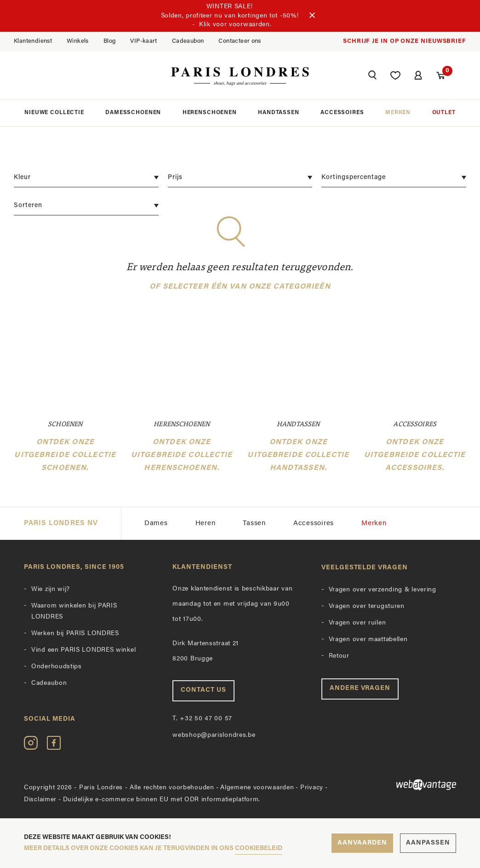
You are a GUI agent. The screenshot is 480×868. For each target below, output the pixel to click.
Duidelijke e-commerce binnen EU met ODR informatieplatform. (162, 800)
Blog (110, 41)
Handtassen (278, 113)
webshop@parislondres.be (214, 735)
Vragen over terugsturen (367, 606)
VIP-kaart (144, 41)
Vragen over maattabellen (368, 639)
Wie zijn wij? (51, 589)
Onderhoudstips (57, 667)
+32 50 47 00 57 (202, 719)
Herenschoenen (210, 113)
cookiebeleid (259, 848)
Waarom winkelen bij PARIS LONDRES (74, 611)
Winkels (78, 41)
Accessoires (342, 113)
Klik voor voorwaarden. (235, 25)
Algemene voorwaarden (257, 788)
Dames (156, 524)
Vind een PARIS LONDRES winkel (83, 650)
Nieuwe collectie (54, 113)
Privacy (312, 788)
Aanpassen (428, 843)
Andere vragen (360, 688)
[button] (372, 76)
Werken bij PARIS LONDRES (75, 634)
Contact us (203, 690)
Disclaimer (40, 800)
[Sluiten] (312, 16)
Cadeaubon (188, 41)
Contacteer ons (240, 41)
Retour (339, 656)
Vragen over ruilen (357, 623)
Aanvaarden (362, 843)
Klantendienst (33, 41)
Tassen (254, 524)
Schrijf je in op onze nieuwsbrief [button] (405, 41)
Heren (206, 524)
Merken (398, 113)
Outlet (444, 113)
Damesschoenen (133, 113)
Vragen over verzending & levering (383, 590)
